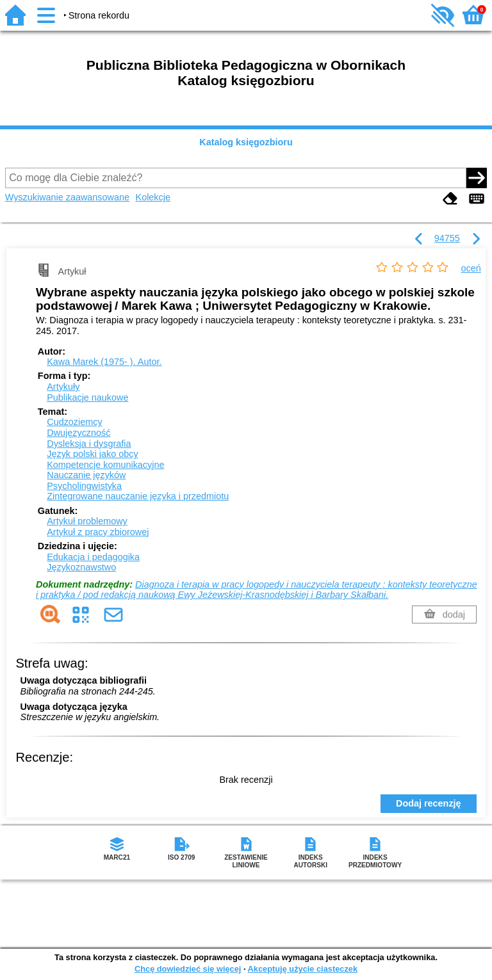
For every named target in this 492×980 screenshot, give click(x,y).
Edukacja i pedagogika (93, 557)
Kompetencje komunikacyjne (105, 465)
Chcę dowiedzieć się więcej (188, 969)
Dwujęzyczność (78, 433)
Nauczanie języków (86, 475)
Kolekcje (153, 197)
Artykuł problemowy (87, 521)
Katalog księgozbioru (246, 142)
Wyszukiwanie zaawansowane (67, 197)
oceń (471, 268)
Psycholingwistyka (84, 486)
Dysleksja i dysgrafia (89, 444)
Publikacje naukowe (87, 398)
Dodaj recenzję (429, 803)
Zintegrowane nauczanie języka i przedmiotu (138, 496)
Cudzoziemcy (74, 422)
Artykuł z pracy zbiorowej (98, 532)
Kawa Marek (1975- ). (104, 362)
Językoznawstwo (81, 567)
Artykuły (63, 387)
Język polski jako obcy (92, 454)
